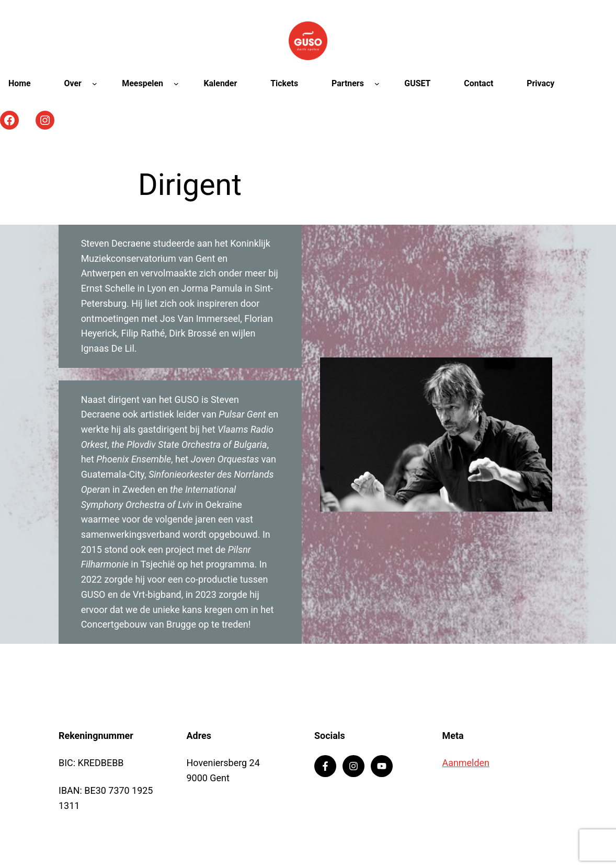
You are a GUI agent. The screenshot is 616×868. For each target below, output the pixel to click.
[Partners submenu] (377, 84)
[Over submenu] (95, 84)
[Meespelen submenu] (176, 84)
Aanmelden (466, 763)
